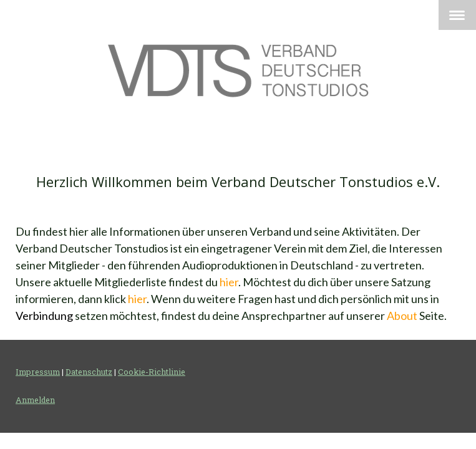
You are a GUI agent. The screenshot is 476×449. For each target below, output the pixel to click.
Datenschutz (89, 372)
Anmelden (35, 400)
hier (229, 282)
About (402, 316)
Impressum (38, 372)
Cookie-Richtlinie (152, 372)
